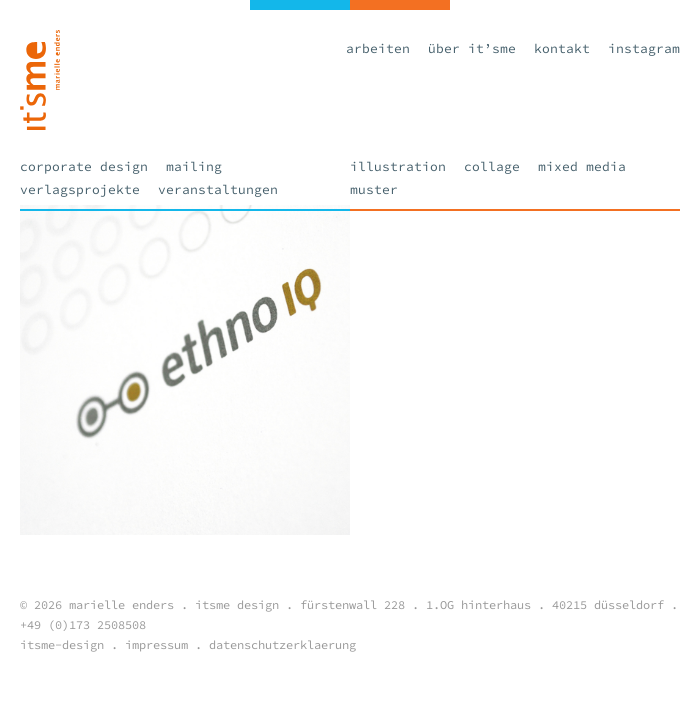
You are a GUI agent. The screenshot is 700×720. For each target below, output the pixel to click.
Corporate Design (84, 166)
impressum (156, 644)
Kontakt (562, 48)
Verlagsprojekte (80, 189)
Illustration (398, 166)
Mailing (194, 166)
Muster (374, 189)
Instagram (644, 48)
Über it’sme (472, 48)
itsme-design (62, 644)
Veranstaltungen (218, 189)
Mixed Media (582, 166)
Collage (492, 166)
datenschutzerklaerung (282, 644)
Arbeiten (378, 48)
